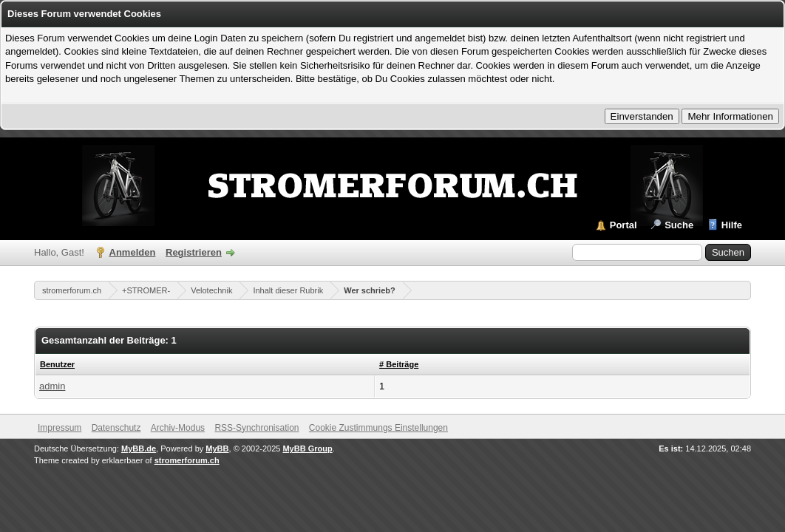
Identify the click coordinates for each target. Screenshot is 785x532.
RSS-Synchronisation (256, 428)
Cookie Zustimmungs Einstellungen (378, 428)
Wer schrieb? (370, 290)
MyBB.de (139, 449)
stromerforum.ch (72, 290)
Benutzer (57, 364)
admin (52, 386)
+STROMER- (146, 290)
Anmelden (133, 252)
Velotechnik (211, 290)
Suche (679, 225)
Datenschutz (116, 428)
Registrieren (194, 252)
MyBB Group (307, 449)
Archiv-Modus (178, 428)
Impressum (60, 428)
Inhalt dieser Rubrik (288, 290)
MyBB (217, 449)
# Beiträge (399, 364)
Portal (623, 225)
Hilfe (732, 225)
